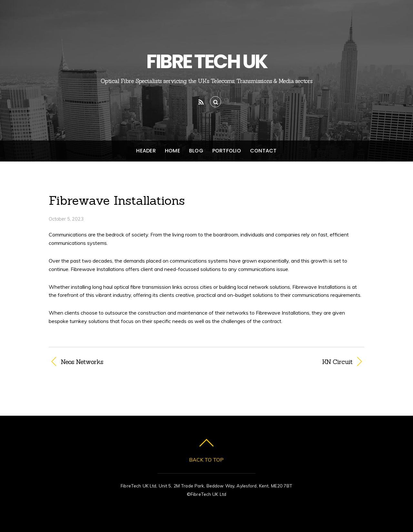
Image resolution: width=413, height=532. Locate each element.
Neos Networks (82, 362)
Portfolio (227, 151)
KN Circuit (284, 362)
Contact (263, 151)
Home (172, 151)
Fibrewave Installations (117, 200)
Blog (196, 151)
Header (146, 151)
